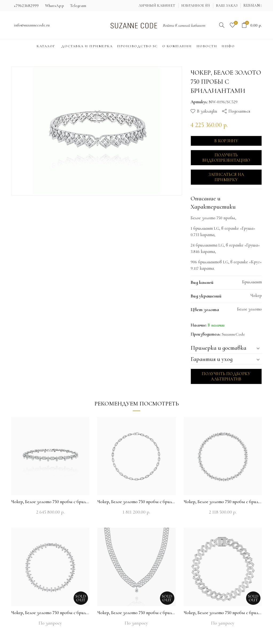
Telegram (78, 6)
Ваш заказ (227, 5)
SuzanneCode (233, 334)
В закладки (207, 111)
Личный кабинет (157, 5)
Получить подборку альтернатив (226, 376)
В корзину (226, 141)
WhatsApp (55, 6)
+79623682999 (26, 6)
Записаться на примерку (226, 177)
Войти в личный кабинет (184, 25)
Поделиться (239, 111)
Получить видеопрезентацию (226, 158)
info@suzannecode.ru (32, 25)
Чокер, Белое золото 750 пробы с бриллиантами (50, 502)
